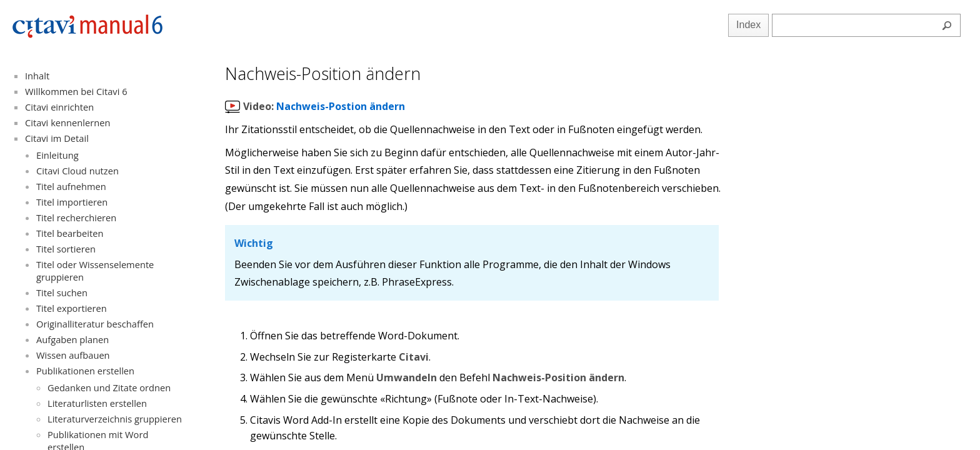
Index (748, 25)
